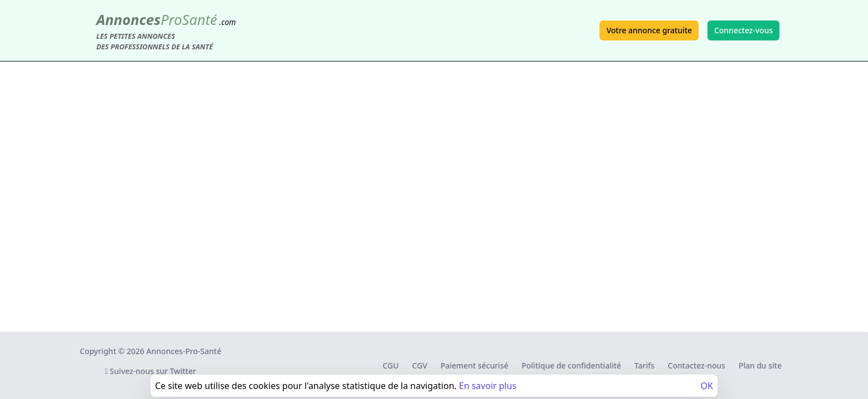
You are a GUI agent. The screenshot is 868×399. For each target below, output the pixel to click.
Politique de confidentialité (571, 365)
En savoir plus (488, 386)
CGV (419, 365)
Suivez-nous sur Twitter (151, 371)
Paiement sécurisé (474, 365)
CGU (391, 365)
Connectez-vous (743, 30)
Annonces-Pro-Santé (184, 351)
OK (707, 386)
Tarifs (644, 365)
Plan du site (760, 365)
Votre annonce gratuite (649, 30)
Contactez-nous (696, 365)
